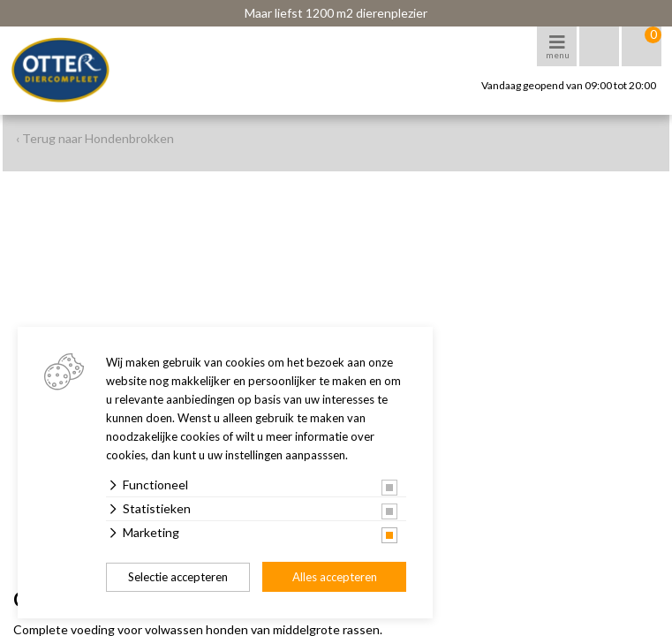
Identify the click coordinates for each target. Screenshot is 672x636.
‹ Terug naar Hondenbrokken (95, 138)
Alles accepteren (335, 577)
